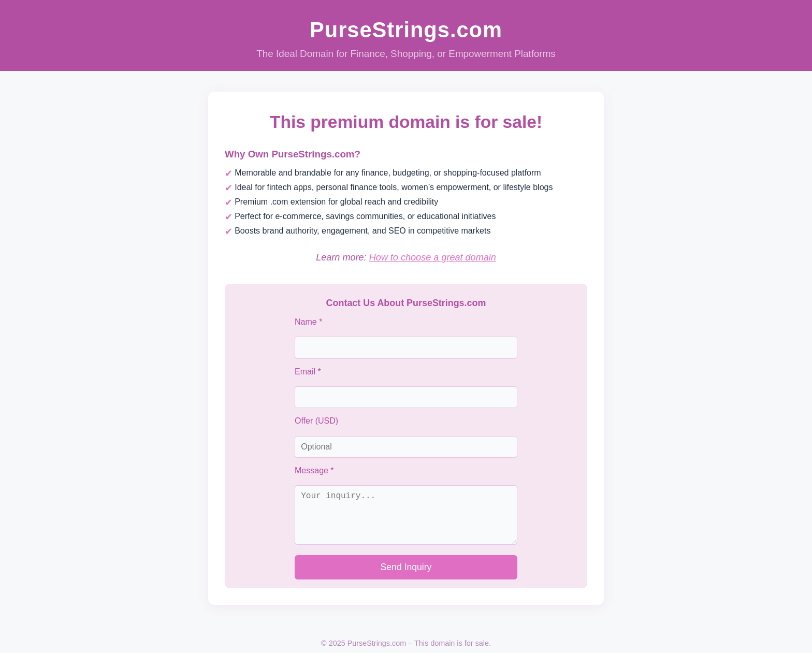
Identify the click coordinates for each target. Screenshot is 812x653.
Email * (308, 372)
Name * (308, 322)
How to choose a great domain (433, 257)
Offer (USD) (316, 421)
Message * (314, 470)
